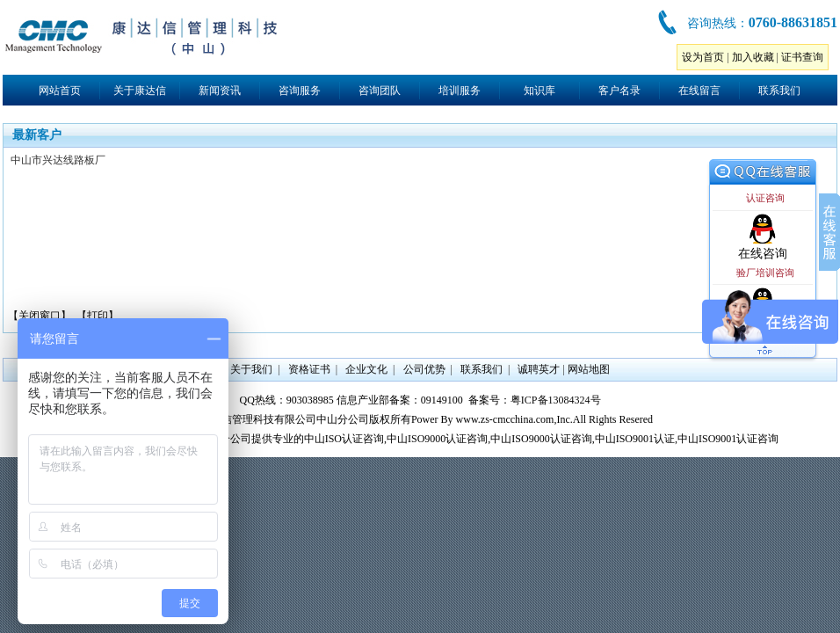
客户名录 (619, 91)
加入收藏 (753, 57)
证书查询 (802, 57)
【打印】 (98, 316)
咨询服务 (300, 91)
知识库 (539, 91)
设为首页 (703, 57)
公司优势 (424, 369)
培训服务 (460, 91)
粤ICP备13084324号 (556, 400)
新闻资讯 (220, 91)
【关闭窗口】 (40, 316)
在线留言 (699, 91)
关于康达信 (140, 91)
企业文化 (366, 369)
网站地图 (589, 369)
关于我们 (251, 369)
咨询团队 (380, 91)
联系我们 (779, 91)
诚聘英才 (539, 369)
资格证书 (309, 369)
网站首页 (60, 91)
